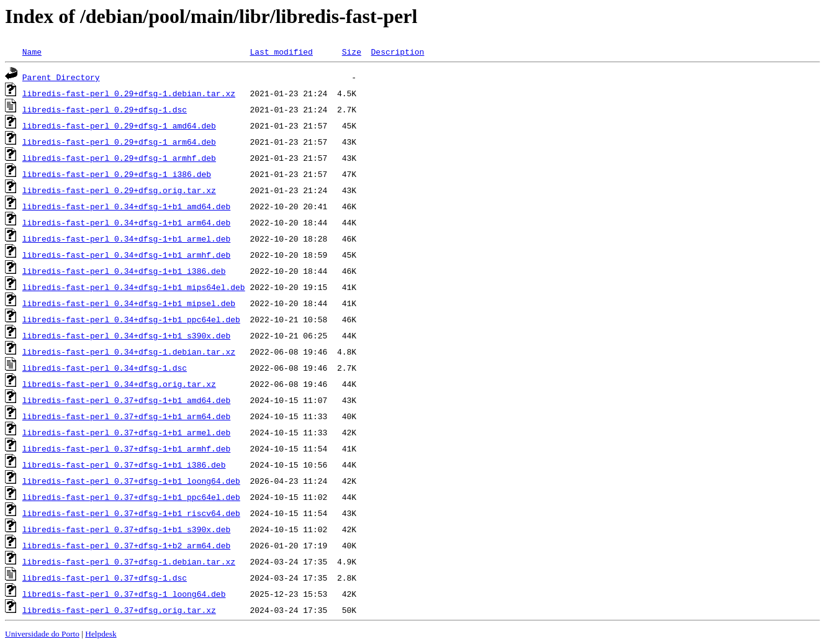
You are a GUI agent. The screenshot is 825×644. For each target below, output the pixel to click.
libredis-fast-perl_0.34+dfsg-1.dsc (105, 368)
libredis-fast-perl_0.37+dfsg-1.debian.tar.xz (129, 561)
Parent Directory (61, 77)
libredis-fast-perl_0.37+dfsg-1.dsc (105, 578)
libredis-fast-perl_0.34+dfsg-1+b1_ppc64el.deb (131, 319)
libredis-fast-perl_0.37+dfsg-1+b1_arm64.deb (126, 416)
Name (32, 52)
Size (352, 52)
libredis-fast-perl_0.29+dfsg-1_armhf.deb (119, 158)
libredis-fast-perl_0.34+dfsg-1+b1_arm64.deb (126, 222)
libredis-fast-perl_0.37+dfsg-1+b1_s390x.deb (126, 529)
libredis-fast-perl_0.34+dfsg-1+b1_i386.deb (124, 271)
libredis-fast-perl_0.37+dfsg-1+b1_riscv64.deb (131, 513)
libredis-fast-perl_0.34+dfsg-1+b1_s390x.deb (126, 335)
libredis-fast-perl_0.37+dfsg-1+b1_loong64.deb (131, 481)
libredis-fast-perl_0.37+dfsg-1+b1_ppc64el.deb (131, 497)
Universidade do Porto (42, 634)
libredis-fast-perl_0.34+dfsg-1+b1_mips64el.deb (134, 287)
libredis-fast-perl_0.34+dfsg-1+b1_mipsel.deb (129, 303)
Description (397, 52)
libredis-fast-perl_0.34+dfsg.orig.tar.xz (119, 384)
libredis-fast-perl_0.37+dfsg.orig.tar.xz (119, 610)
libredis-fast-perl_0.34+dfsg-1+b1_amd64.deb (126, 206)
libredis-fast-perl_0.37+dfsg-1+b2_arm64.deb (126, 545)
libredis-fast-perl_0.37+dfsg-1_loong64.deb (124, 594)
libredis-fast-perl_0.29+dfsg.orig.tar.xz (119, 190)
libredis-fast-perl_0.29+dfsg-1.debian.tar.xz (129, 93)
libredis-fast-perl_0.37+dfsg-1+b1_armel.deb (126, 432)
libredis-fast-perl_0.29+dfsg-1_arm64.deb (119, 142)
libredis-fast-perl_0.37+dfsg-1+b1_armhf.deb (126, 448)
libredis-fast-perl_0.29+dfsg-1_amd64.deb (119, 125)
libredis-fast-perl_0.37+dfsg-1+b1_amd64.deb (126, 400)
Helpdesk (101, 634)
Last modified (281, 52)
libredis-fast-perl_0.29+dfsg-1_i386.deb (117, 174)
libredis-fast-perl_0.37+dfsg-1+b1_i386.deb (124, 465)
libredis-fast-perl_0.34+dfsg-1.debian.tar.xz (129, 351)
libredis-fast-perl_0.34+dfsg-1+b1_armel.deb (126, 238)
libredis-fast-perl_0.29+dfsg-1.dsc (105, 109)
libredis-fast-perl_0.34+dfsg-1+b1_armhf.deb (126, 255)
